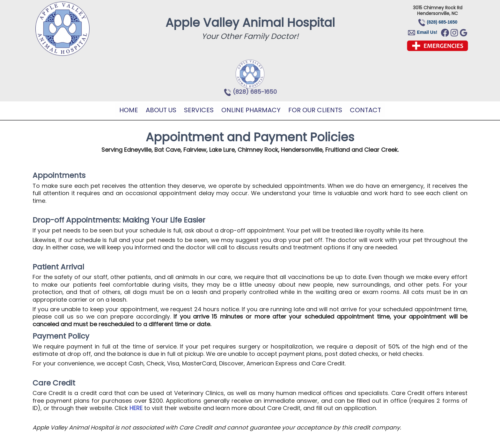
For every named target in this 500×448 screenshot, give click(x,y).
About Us (161, 110)
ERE (138, 408)
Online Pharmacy (251, 110)
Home (129, 110)
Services (199, 110)
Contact (365, 110)
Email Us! (427, 32)
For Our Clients (315, 110)
